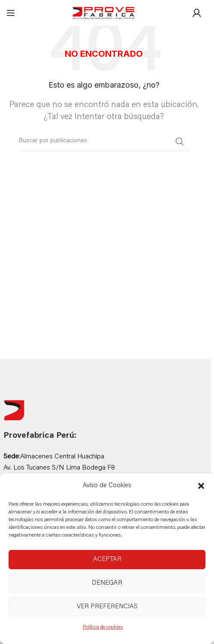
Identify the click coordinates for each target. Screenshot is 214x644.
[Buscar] (104, 141)
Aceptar (107, 560)
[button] (201, 486)
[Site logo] (104, 13)
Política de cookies (103, 627)
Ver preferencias (107, 607)
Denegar (107, 583)
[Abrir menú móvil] (11, 13)
